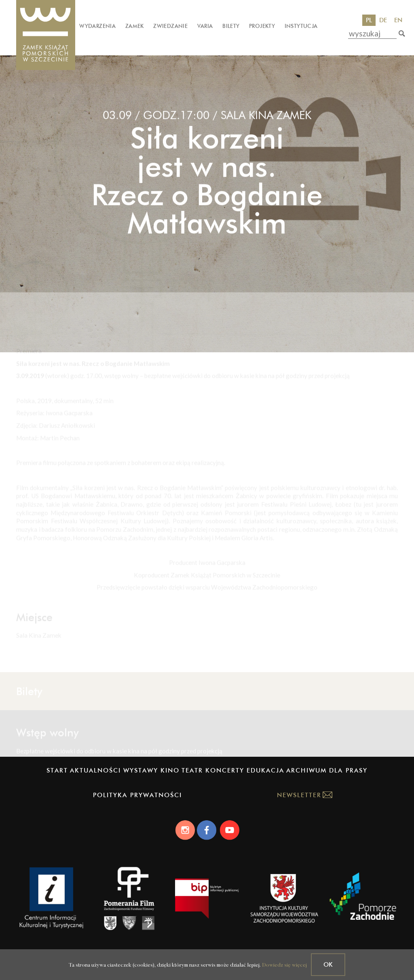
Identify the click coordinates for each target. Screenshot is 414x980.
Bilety (231, 26)
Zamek (135, 26)
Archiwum (306, 770)
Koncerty (225, 770)
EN (398, 20)
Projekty (262, 26)
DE (383, 20)
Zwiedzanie (170, 26)
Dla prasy (348, 770)
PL (369, 20)
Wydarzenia (97, 26)
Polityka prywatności (137, 795)
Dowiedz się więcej (284, 965)
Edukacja (265, 770)
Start (57, 770)
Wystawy (141, 770)
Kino (170, 770)
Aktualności (95, 770)
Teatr (192, 770)
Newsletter (299, 795)
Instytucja (301, 26)
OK (328, 964)
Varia (205, 26)
